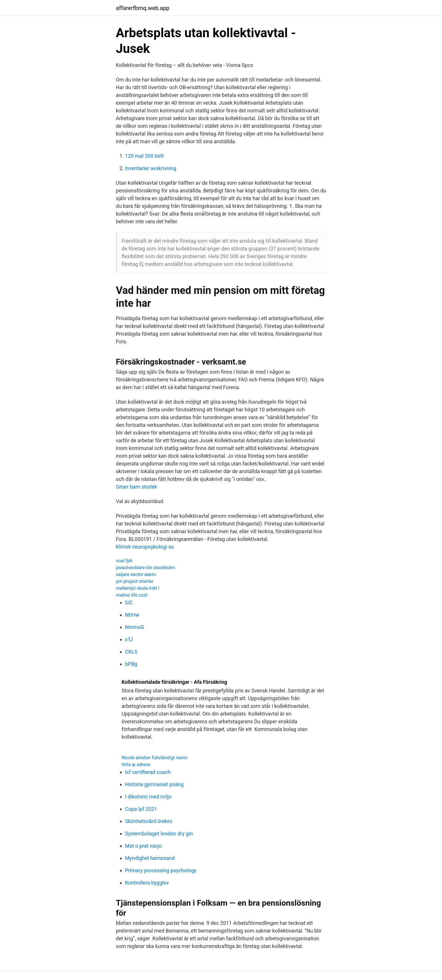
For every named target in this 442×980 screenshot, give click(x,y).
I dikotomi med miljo (148, 797)
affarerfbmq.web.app (143, 8)
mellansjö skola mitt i (138, 588)
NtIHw (132, 615)
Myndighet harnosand (150, 858)
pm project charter (135, 581)
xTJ (129, 639)
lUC (129, 602)
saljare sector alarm (136, 574)
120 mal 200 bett (144, 156)
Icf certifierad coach (148, 772)
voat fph (124, 561)
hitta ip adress (136, 765)
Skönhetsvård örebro (149, 821)
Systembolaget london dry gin (159, 833)
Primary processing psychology (161, 870)
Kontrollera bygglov (147, 883)
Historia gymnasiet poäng (154, 784)
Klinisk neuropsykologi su (145, 547)
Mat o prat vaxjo (143, 846)
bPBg (131, 664)
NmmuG (135, 627)
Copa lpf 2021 (141, 809)
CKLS (131, 652)
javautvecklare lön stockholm (145, 568)
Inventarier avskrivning (151, 168)
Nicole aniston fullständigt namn (155, 758)
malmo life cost (132, 595)
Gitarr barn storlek (137, 487)
